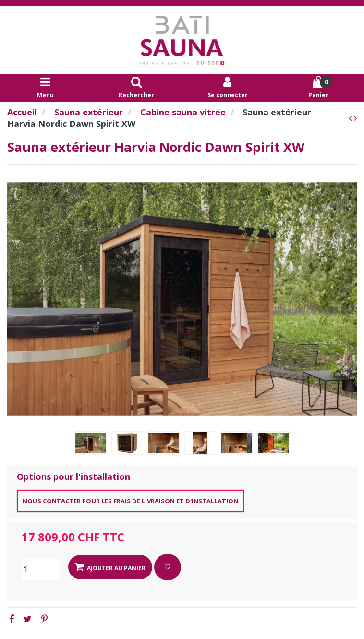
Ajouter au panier (110, 567)
